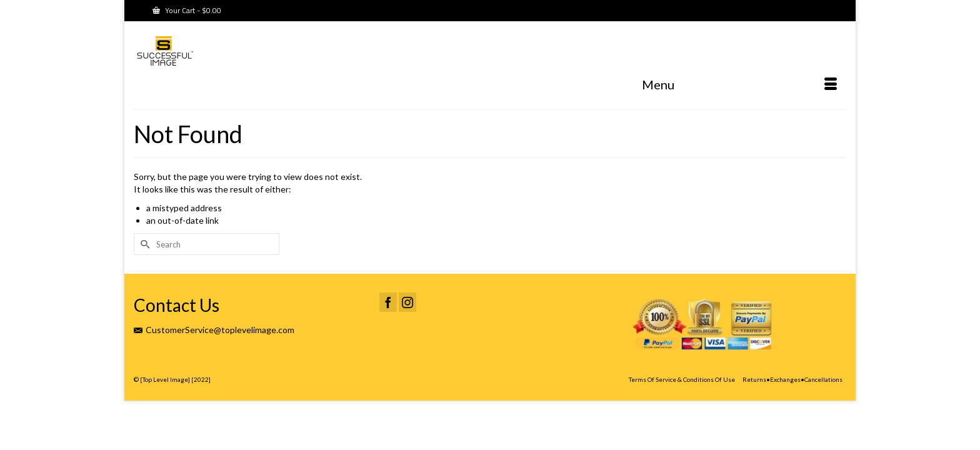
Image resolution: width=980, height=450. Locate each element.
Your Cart (187, 10)
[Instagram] (407, 328)
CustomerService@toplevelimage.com (214, 356)
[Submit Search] (143, 270)
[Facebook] (388, 328)
